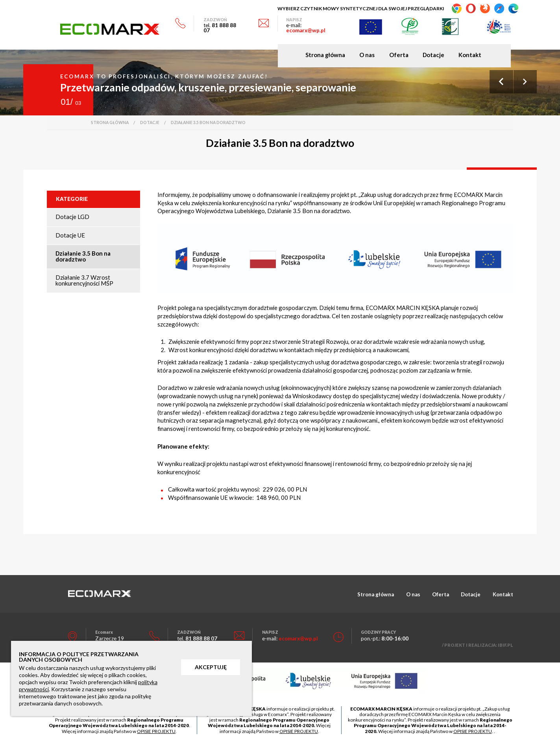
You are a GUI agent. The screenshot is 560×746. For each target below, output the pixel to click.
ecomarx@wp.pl (306, 30)
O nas (367, 55)
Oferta (399, 55)
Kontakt (470, 55)
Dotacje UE (70, 235)
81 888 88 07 (220, 28)
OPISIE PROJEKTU (156, 731)
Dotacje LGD (72, 217)
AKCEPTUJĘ (211, 667)
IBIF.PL (505, 645)
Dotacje (433, 55)
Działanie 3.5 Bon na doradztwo (83, 256)
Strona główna (325, 55)
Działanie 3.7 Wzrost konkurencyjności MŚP (84, 280)
